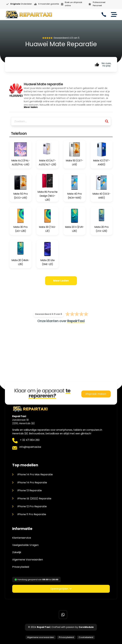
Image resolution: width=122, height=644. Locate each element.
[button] (61, 589)
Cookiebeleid (86, 637)
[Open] (114, 14)
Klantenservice (22, 538)
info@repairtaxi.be (30, 447)
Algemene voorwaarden (41, 637)
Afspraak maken (96, 394)
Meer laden (61, 281)
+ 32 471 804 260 (30, 440)
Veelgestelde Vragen (25, 545)
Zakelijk (17, 552)
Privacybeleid (21, 567)
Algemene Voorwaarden (28, 560)
